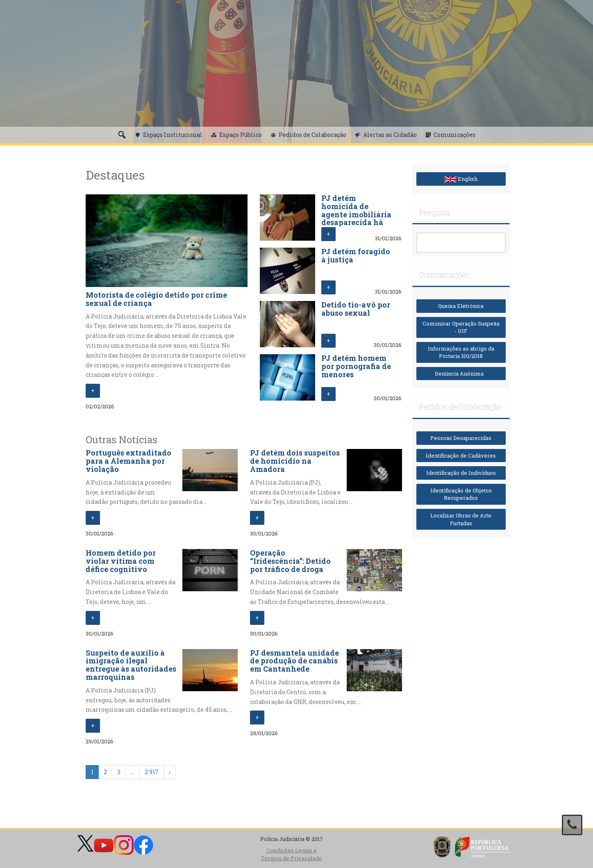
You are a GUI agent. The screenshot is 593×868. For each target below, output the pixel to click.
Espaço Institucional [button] (173, 135)
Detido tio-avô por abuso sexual (356, 309)
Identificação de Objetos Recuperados (461, 494)
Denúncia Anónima (461, 374)
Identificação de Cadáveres (461, 456)
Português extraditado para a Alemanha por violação (128, 461)
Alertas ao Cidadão (390, 135)
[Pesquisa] (122, 135)
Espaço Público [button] (241, 135)
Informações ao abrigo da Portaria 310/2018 (461, 352)
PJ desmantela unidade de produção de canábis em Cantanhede (294, 661)
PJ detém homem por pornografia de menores (356, 366)
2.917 (152, 772)
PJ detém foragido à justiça (356, 255)
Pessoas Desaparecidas (461, 438)
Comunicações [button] (454, 135)
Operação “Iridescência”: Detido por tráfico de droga (290, 561)
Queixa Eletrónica (461, 306)
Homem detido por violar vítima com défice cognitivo (121, 561)
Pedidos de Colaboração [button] (312, 135)
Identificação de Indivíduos (461, 473)
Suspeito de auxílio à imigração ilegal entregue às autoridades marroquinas (131, 665)
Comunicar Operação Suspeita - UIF (461, 327)
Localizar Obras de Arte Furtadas (461, 519)
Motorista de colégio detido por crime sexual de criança (156, 299)
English (461, 179)
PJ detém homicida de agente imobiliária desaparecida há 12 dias (356, 214)
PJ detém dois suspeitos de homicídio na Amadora (295, 461)
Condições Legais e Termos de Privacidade (291, 854)
